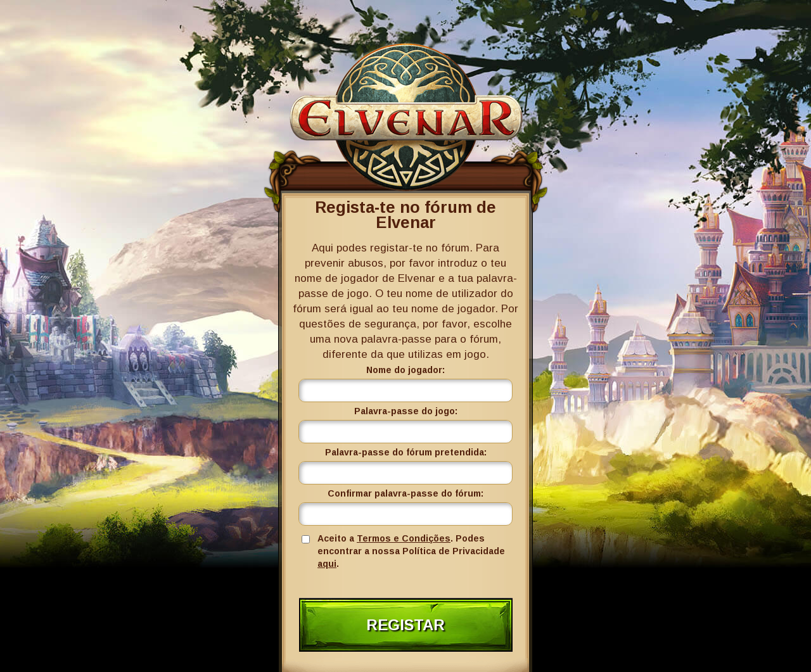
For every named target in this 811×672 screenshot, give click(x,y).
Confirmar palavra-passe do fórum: (405, 493)
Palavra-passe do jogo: (406, 411)
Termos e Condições (404, 538)
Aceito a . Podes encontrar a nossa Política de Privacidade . (411, 551)
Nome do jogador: (405, 370)
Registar (405, 625)
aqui (327, 564)
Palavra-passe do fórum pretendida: (406, 452)
